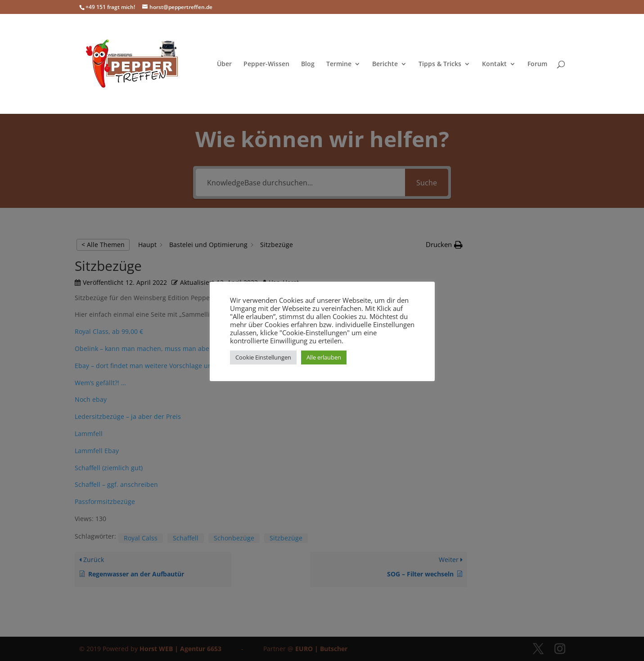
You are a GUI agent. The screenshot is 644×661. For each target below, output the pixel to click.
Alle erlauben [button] (324, 357)
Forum (537, 64)
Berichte (385, 64)
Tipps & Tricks (440, 64)
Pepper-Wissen (266, 64)
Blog (308, 64)
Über (224, 64)
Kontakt (494, 64)
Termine (339, 64)
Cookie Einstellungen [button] (263, 357)
